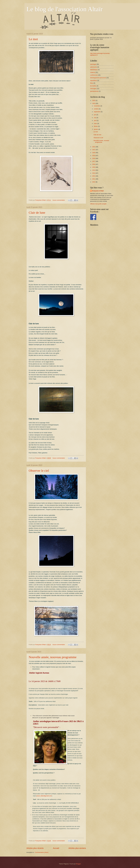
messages (93, 88)
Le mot (33, 39)
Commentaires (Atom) (42, 852)
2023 (94, 103)
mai (95, 118)
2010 (94, 182)
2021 (94, 150)
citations (93, 72)
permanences (94, 91)
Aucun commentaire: (59, 200)
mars (96, 123)
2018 (94, 158)
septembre (97, 112)
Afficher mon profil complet (98, 204)
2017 (94, 161)
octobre (96, 109)
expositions (94, 80)
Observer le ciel (39, 471)
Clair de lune (37, 213)
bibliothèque (94, 70)
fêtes (92, 83)
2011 (94, 179)
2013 (94, 173)
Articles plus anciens (77, 848)
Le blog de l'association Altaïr (65, 9)
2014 (94, 170)
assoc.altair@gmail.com (44, 796)
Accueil (56, 848)
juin (95, 115)
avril (95, 120)
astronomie (94, 67)
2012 (94, 176)
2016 (94, 164)
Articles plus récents (35, 848)
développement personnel (98, 78)
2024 (94, 100)
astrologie (93, 64)
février (96, 126)
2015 (94, 167)
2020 (94, 153)
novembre (97, 106)
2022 (94, 147)
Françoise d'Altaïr (98, 191)
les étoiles (93, 86)
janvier (96, 129)
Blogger (78, 864)
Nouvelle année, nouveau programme (53, 657)
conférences (94, 75)
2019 (94, 156)
